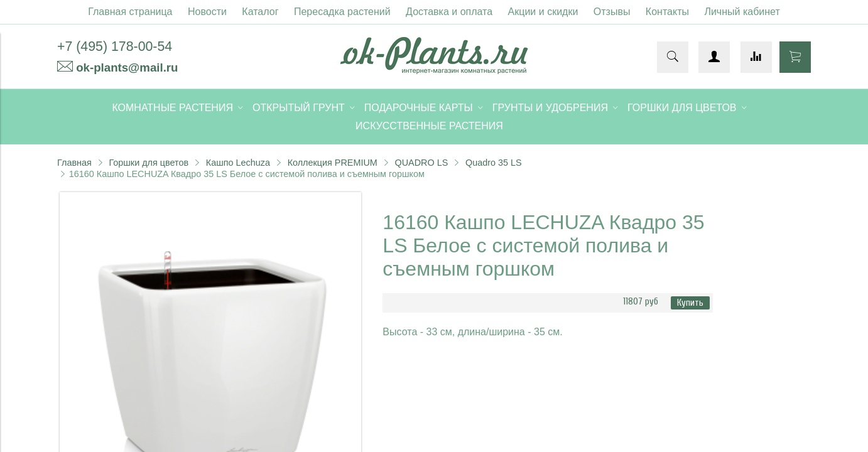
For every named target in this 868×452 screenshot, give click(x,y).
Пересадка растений (342, 12)
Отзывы (612, 12)
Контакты (667, 12)
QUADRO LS (422, 163)
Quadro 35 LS (494, 163)
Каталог (260, 12)
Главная (74, 163)
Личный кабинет (742, 12)
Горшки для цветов (149, 163)
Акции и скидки (543, 12)
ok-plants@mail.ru (127, 67)
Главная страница (130, 12)
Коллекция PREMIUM (333, 163)
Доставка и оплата (449, 12)
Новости (207, 12)
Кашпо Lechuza (238, 163)
